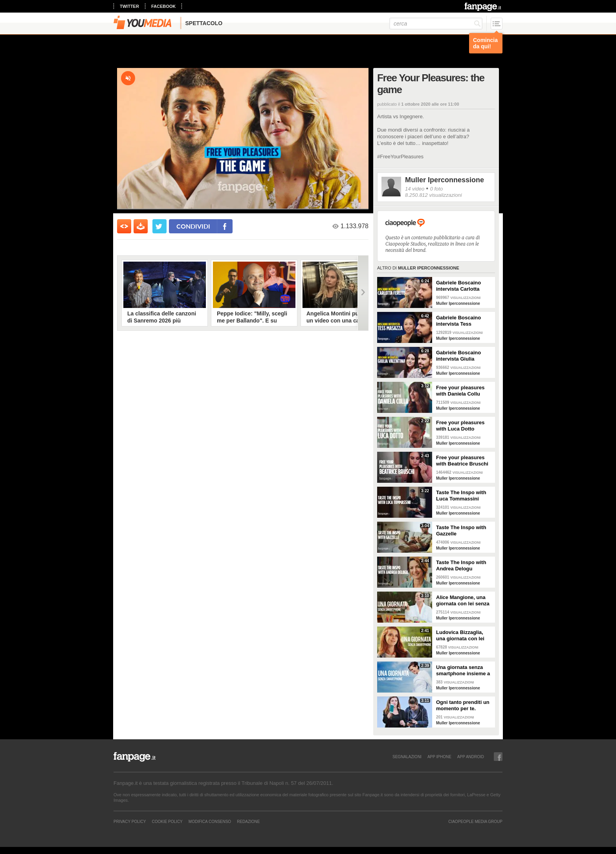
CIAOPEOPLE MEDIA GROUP (475, 821)
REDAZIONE (248, 821)
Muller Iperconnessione (445, 180)
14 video (415, 189)
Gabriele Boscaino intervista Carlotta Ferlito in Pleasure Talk (464, 286)
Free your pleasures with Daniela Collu (460, 391)
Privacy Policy (130, 821)
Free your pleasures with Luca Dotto (460, 426)
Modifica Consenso (210, 821)
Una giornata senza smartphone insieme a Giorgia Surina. (463, 671)
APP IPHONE (439, 757)
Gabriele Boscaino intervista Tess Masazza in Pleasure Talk (461, 321)
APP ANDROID (471, 757)
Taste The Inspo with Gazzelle (461, 531)
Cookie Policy (167, 821)
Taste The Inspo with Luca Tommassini (461, 496)
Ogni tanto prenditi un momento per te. (463, 705)
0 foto (437, 189)
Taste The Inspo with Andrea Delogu (461, 565)
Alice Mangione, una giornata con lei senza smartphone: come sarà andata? (463, 601)
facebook (163, 6)
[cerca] (436, 24)
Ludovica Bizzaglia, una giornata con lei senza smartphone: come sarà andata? (460, 636)
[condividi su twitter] (159, 226)
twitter (129, 6)
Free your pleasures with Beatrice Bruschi (462, 461)
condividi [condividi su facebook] (193, 226)
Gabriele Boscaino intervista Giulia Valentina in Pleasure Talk (462, 356)
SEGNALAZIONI (407, 757)
